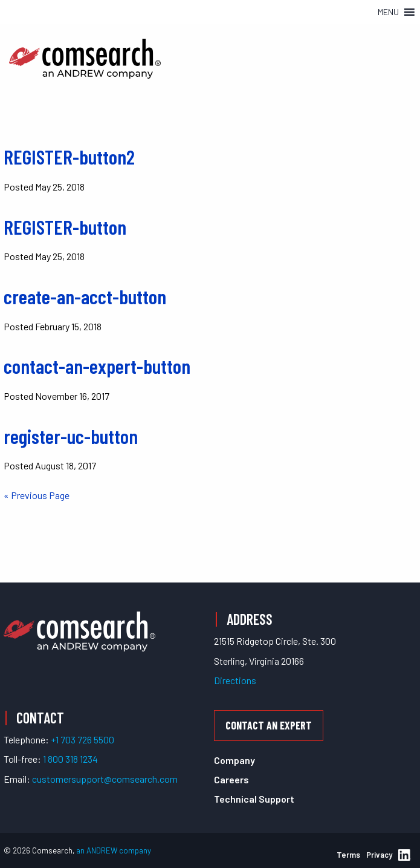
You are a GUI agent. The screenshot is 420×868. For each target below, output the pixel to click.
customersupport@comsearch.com (105, 779)
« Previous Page (37, 495)
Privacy (379, 855)
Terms (348, 855)
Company (234, 760)
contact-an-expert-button (97, 366)
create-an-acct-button (85, 296)
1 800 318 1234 (70, 759)
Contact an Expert (269, 725)
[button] (388, 12)
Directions (235, 680)
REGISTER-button (65, 227)
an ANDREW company (114, 850)
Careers (231, 779)
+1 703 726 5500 (82, 739)
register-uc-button (71, 436)
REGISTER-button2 (69, 157)
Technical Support (254, 799)
